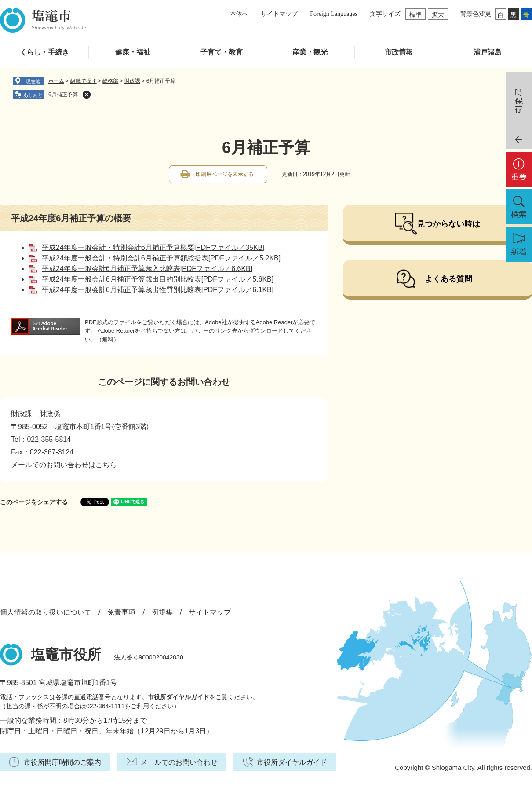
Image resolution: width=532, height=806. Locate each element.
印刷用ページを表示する (225, 174)
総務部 (110, 81)
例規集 (162, 612)
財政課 (132, 81)
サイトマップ (279, 14)
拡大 (438, 15)
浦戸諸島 (488, 52)
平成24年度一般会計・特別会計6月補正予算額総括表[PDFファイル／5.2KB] (161, 258)
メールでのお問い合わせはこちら (64, 465)
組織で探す (84, 81)
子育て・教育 (222, 52)
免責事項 (121, 612)
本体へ (239, 14)
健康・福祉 (133, 52)
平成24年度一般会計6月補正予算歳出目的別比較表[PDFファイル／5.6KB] (158, 279)
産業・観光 (310, 52)
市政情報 (399, 52)
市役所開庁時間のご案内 (62, 762)
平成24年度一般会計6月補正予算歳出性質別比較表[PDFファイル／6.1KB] (158, 290)
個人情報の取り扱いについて (46, 612)
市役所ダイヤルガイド (179, 697)
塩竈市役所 (66, 655)
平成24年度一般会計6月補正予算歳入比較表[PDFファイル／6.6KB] (147, 269)
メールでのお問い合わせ (179, 762)
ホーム (56, 81)
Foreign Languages (334, 14)
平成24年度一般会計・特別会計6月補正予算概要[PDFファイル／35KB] (153, 247)
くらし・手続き (44, 52)
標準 (415, 15)
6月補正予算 (63, 95)
